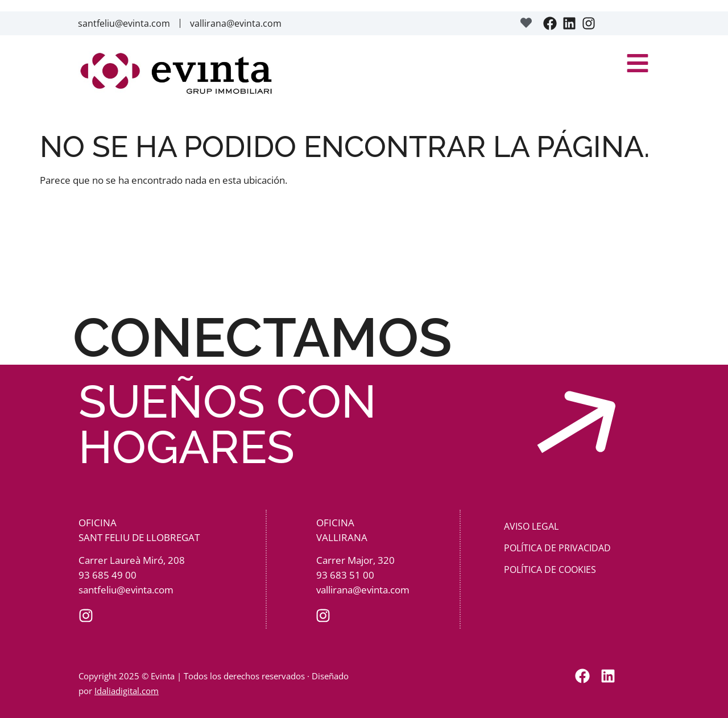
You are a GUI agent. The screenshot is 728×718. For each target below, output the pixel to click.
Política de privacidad (557, 548)
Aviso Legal (531, 526)
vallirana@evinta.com (236, 23)
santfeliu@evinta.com (124, 23)
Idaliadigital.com (127, 691)
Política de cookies (550, 570)
